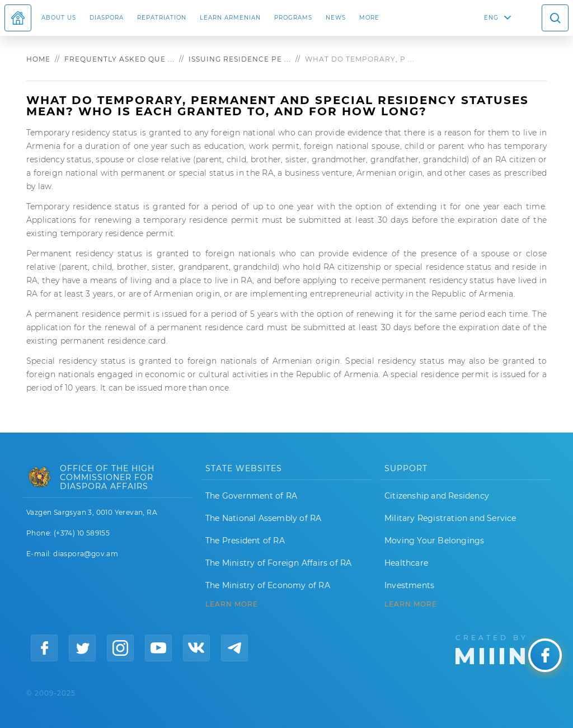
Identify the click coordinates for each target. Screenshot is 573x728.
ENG (491, 18)
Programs (293, 18)
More (369, 18)
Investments (409, 585)
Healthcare (406, 563)
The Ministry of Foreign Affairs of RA (278, 563)
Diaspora (107, 18)
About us (59, 18)
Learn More (411, 604)
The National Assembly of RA (263, 518)
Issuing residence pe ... (240, 59)
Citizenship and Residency (437, 496)
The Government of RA (251, 496)
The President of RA (245, 541)
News (336, 18)
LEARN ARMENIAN (230, 18)
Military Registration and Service (450, 518)
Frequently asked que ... (119, 59)
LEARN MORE (232, 604)
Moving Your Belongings (434, 541)
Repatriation (162, 18)
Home (38, 59)
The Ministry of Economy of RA (268, 585)
